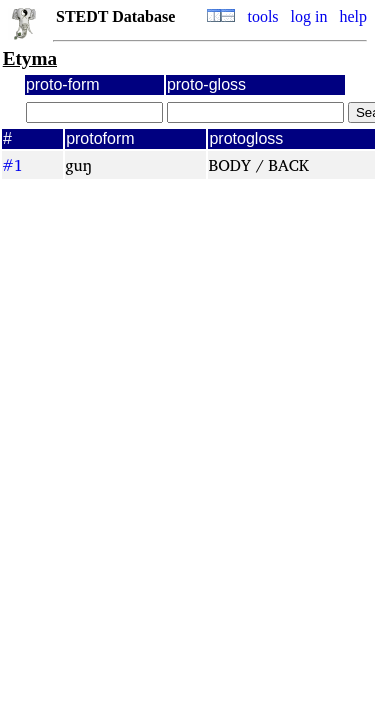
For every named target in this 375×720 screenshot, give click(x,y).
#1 (12, 165)
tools (262, 16)
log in (309, 16)
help (353, 16)
